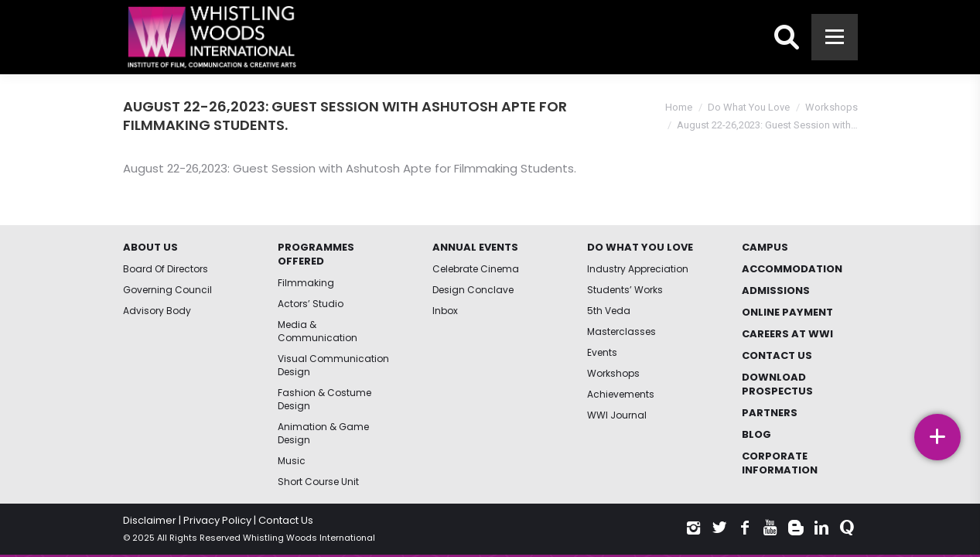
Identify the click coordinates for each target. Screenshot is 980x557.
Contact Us (286, 520)
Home (679, 107)
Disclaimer (150, 520)
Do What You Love (749, 107)
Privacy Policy (217, 520)
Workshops (831, 107)
